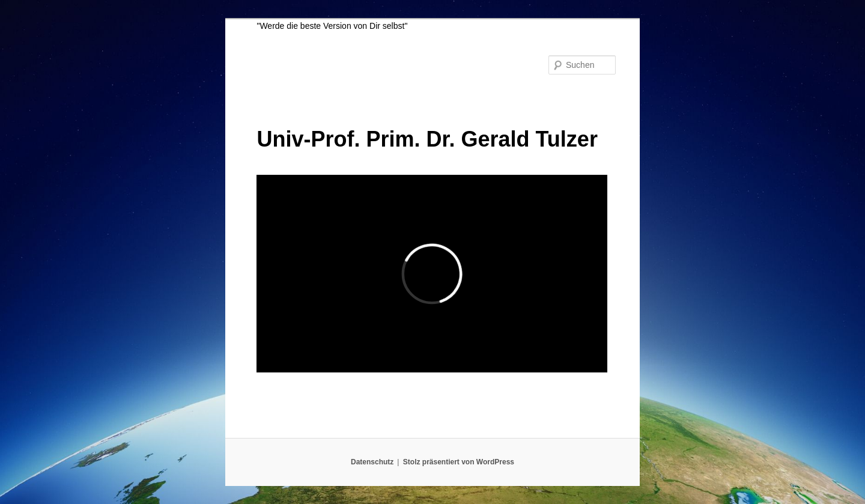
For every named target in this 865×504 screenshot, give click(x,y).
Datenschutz (372, 462)
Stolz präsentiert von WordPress (459, 462)
